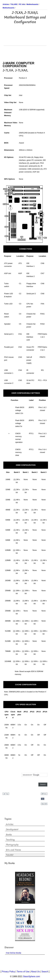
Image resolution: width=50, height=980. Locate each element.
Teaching (10, 840)
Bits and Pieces (13, 850)
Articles (10, 824)
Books (9, 835)
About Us (35, 972)
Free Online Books (14, 953)
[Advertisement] (25, 39)
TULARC (10, 855)
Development (12, 829)
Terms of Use (23, 972)
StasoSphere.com (32, 976)
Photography (12, 845)
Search (45, 972)
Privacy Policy (8, 972)
